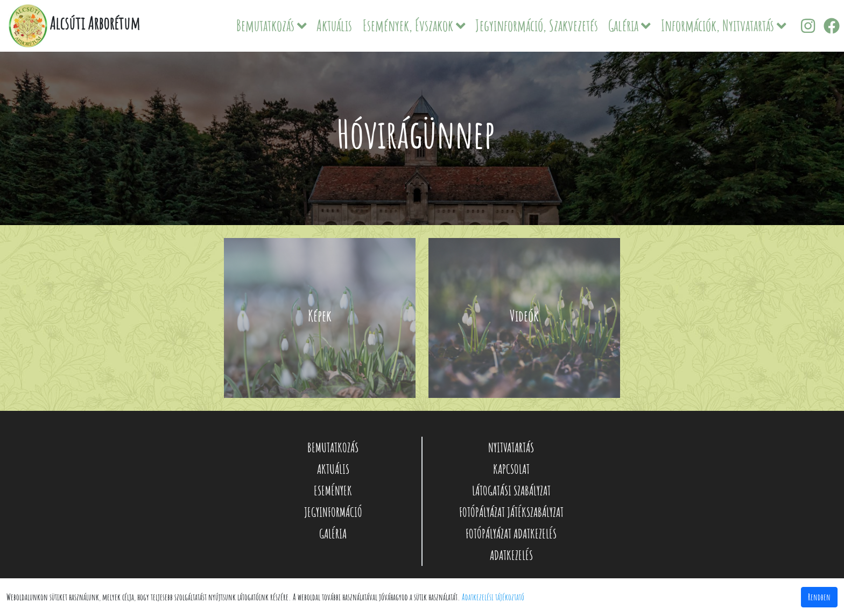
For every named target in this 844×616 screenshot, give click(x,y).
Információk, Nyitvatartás (724, 26)
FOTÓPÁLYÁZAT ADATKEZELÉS (511, 534)
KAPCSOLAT (511, 469)
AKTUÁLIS (333, 469)
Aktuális (334, 26)
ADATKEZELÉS (511, 555)
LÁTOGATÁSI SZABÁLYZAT (511, 491)
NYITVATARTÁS (511, 447)
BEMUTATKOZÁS (333, 447)
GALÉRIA (333, 534)
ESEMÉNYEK (333, 491)
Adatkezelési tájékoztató (493, 597)
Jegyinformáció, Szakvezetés (537, 26)
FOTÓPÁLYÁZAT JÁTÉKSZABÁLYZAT (511, 512)
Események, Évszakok (414, 26)
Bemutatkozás (272, 26)
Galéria (630, 26)
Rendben (819, 597)
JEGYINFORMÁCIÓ (333, 512)
